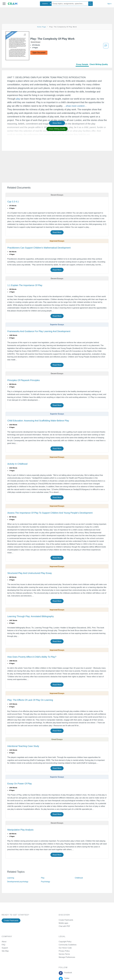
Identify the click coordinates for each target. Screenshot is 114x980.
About (4, 942)
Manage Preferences (67, 957)
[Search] (91, 4)
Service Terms (64, 954)
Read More (57, 232)
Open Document (39, 53)
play (18, 99)
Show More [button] (57, 123)
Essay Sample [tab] (82, 64)
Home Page (42, 27)
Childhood (79, 878)
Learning (11, 878)
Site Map (5, 951)
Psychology (45, 882)
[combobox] (46, 4)
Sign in (109, 4)
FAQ (3, 945)
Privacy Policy (64, 951)
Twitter (66, 978)
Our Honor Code (65, 948)
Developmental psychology (18, 882)
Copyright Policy (65, 942)
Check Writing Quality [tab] (99, 64)
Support (5, 948)
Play (43, 878)
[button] (4, 4)
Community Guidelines (68, 945)
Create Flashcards (11, 921)
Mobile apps (63, 923)
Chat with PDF (64, 926)
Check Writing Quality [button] (57, 129)
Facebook (68, 973)
